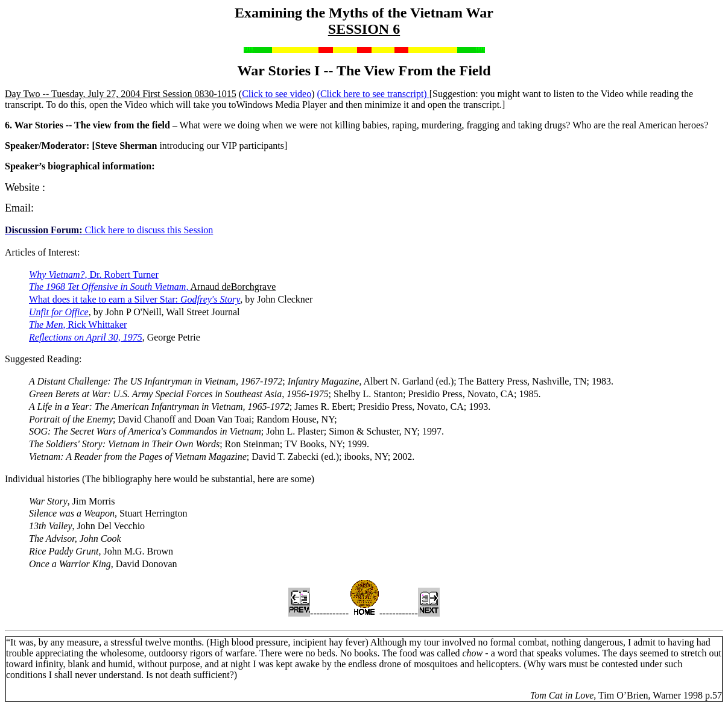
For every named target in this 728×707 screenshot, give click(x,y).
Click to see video (277, 94)
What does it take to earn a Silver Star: (135, 299)
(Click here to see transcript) (373, 94)
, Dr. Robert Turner (94, 275)
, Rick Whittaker (78, 325)
